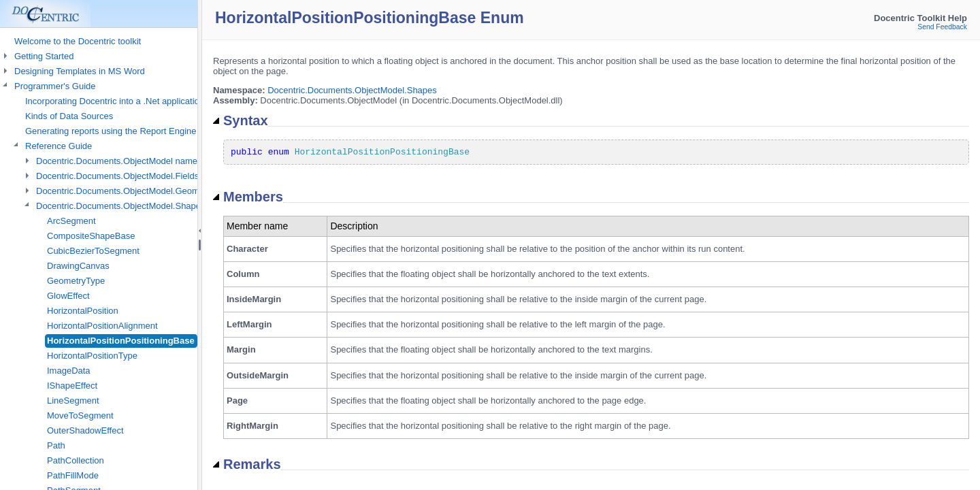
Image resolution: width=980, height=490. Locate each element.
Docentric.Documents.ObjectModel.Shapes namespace (145, 206)
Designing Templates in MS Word (80, 71)
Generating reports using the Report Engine (111, 131)
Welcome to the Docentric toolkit (78, 41)
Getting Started (44, 56)
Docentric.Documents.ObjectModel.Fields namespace (142, 176)
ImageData (69, 371)
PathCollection (76, 460)
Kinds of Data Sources (69, 116)
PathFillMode (73, 475)
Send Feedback (942, 27)
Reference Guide (59, 146)
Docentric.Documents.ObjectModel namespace (129, 161)
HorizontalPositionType (92, 356)
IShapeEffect (72, 386)
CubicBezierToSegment (93, 251)
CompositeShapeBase (91, 236)
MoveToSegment (80, 415)
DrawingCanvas (78, 266)
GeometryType (76, 281)
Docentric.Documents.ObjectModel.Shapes (352, 90)
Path (56, 445)
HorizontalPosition (83, 311)
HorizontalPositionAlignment (102, 326)
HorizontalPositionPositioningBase (121, 341)
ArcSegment (71, 221)
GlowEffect (68, 296)
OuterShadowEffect (85, 430)
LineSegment (73, 401)
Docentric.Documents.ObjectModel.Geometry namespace (149, 191)
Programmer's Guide (55, 86)
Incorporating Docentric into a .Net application (115, 101)
